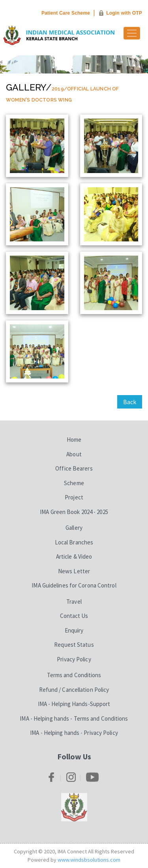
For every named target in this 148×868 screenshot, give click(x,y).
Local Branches (74, 542)
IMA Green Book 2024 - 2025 (74, 512)
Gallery (26, 87)
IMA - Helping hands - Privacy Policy (74, 733)
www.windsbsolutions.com (89, 860)
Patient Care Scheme (66, 13)
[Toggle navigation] (132, 33)
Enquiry (74, 630)
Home (74, 440)
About (74, 454)
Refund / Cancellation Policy (74, 690)
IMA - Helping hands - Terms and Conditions (74, 718)
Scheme (74, 483)
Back (130, 402)
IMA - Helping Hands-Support (74, 704)
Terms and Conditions (74, 675)
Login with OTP (124, 13)
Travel (74, 602)
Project (74, 497)
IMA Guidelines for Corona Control (74, 585)
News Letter (74, 571)
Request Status (74, 645)
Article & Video (74, 556)
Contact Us (74, 616)
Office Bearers (74, 468)
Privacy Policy (74, 659)
